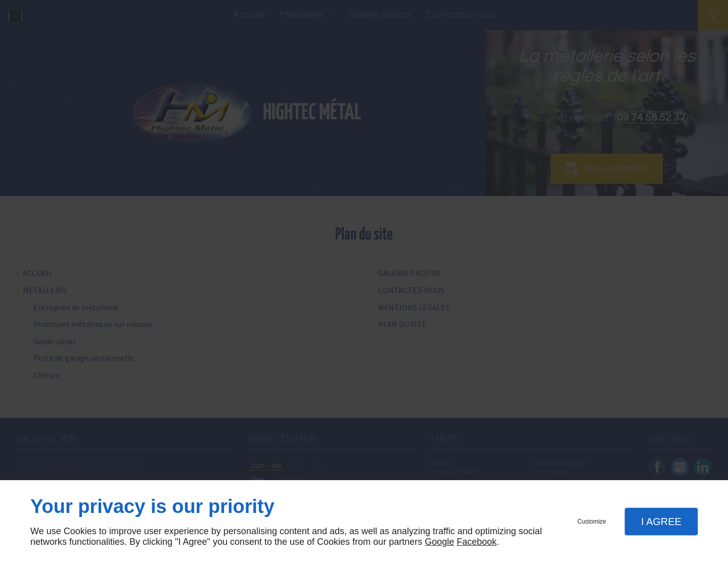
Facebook (476, 542)
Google (439, 542)
